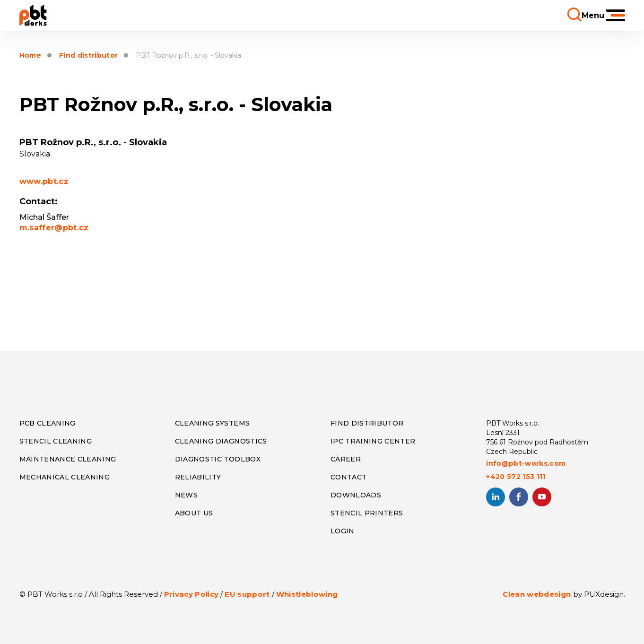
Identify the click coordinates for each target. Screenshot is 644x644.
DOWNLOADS (356, 495)
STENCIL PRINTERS (367, 513)
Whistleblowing (307, 594)
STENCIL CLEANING (56, 441)
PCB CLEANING (48, 423)
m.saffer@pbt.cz (54, 228)
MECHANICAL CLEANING (65, 477)
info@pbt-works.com (526, 463)
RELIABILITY (198, 477)
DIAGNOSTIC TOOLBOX (218, 459)
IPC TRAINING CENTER (373, 441)
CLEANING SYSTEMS (212, 423)
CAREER (346, 459)
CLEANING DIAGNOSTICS (221, 441)
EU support (247, 594)
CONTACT (348, 477)
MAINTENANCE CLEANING (68, 459)
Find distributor (88, 56)
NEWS (186, 495)
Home (30, 56)
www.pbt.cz (44, 181)
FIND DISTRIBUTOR (367, 423)
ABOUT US (194, 513)
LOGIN (343, 531)
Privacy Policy (191, 594)
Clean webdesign (537, 594)
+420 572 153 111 (516, 477)
